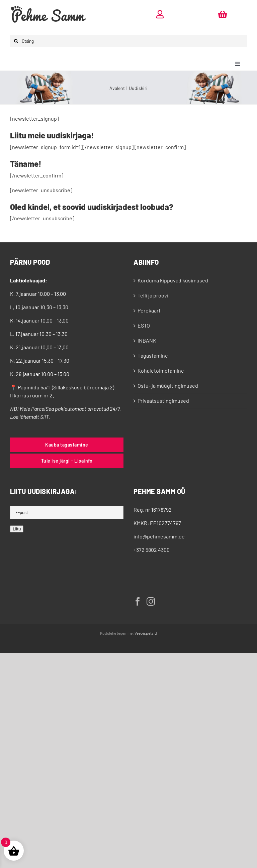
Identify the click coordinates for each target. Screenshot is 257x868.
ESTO (144, 325)
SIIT (45, 417)
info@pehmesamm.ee (159, 536)
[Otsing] (128, 41)
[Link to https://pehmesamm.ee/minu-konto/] (160, 14)
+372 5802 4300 (152, 550)
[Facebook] (138, 601)
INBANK (147, 340)
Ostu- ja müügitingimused (168, 386)
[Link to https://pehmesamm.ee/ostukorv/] (223, 14)
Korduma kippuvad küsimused (173, 280)
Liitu (17, 529)
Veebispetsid (146, 633)
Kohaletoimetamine (161, 370)
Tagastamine (153, 355)
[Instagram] (151, 601)
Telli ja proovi (153, 295)
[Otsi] (16, 41)
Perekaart (149, 310)
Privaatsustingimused (163, 401)
